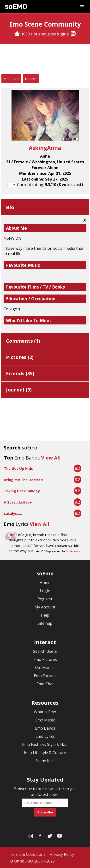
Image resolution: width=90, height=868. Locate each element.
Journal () (19, 390)
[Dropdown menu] (82, 6)
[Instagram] (73, 34)
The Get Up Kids (18, 468)
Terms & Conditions (27, 854)
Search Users (45, 651)
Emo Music (45, 720)
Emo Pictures (45, 659)
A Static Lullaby (18, 502)
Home (45, 583)
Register (45, 599)
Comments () (23, 341)
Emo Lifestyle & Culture (45, 753)
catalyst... (13, 513)
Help (45, 615)
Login (45, 591)
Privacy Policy (62, 854)
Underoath (73, 551)
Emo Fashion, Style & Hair (45, 744)
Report (31, 79)
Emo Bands (45, 728)
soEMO (16, 7)
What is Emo (45, 712)
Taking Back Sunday (22, 491)
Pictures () (20, 357)
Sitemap (45, 623)
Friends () (20, 373)
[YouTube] (60, 837)
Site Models (45, 668)
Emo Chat (45, 684)
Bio (10, 207)
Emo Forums (45, 676)
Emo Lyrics (45, 736)
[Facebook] (40, 837)
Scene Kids (45, 761)
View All (51, 458)
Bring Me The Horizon (23, 480)
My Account (45, 607)
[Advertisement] (45, 60)
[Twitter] (50, 837)
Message (11, 79)
